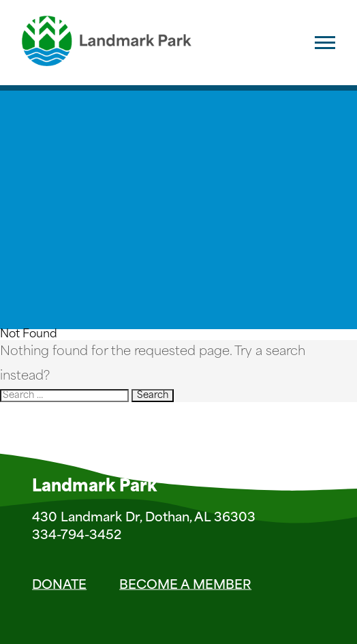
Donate (59, 585)
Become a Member (185, 585)
